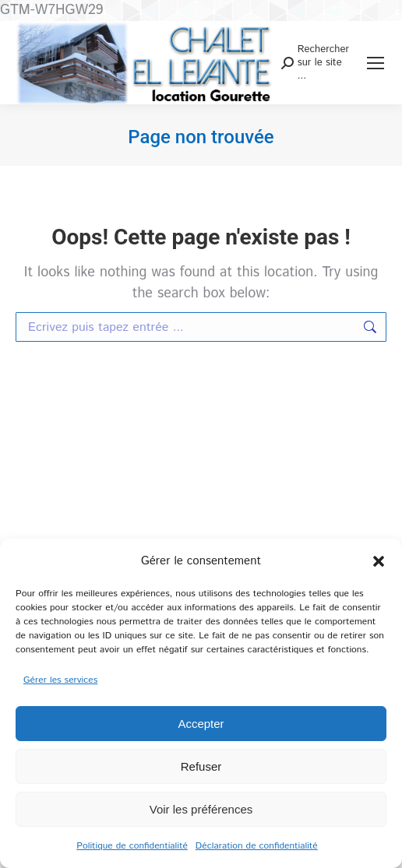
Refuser (201, 766)
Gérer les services (60, 680)
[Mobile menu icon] (376, 63)
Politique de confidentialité (132, 846)
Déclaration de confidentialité (257, 846)
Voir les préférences (201, 809)
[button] (379, 561)
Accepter (201, 724)
